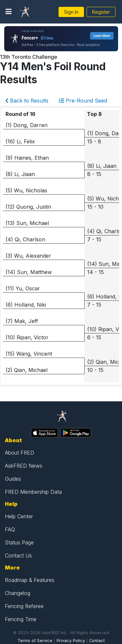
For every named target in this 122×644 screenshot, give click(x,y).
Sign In (71, 12)
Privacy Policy (71, 641)
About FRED (20, 453)
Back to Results (27, 101)
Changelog (18, 593)
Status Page (19, 542)
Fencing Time (21, 619)
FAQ (10, 529)
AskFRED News (24, 466)
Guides (13, 479)
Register (101, 12)
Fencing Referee (24, 606)
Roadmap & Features (30, 580)
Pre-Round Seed (83, 101)
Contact (97, 641)
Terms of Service (35, 641)
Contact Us (18, 555)
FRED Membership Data (33, 492)
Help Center (19, 516)
